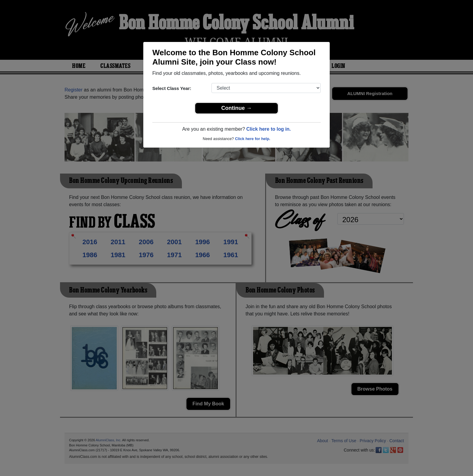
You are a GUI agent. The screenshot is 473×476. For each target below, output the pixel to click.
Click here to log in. (268, 129)
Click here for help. (253, 139)
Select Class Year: (172, 88)
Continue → (237, 108)
